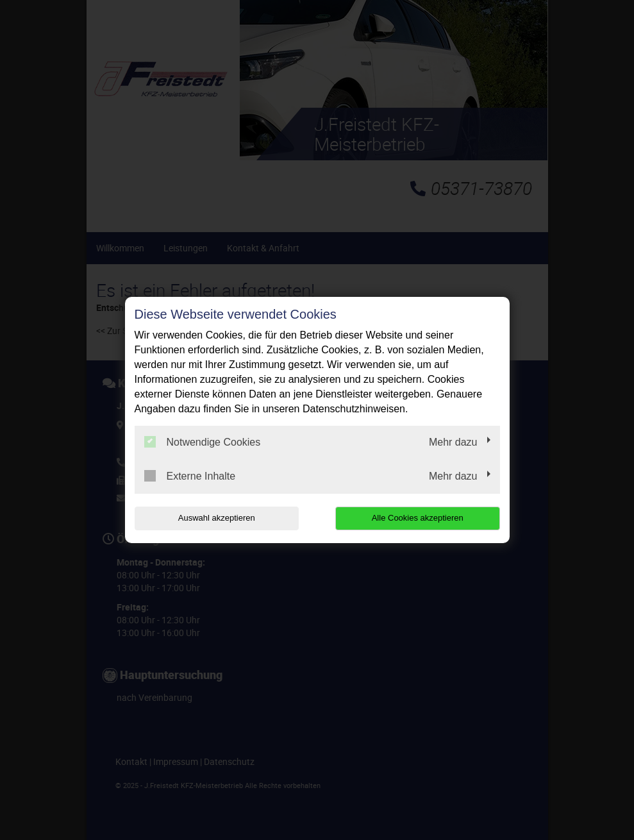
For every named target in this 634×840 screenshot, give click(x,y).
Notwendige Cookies (203, 442)
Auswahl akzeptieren (217, 518)
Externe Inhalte (190, 476)
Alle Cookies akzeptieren (418, 518)
